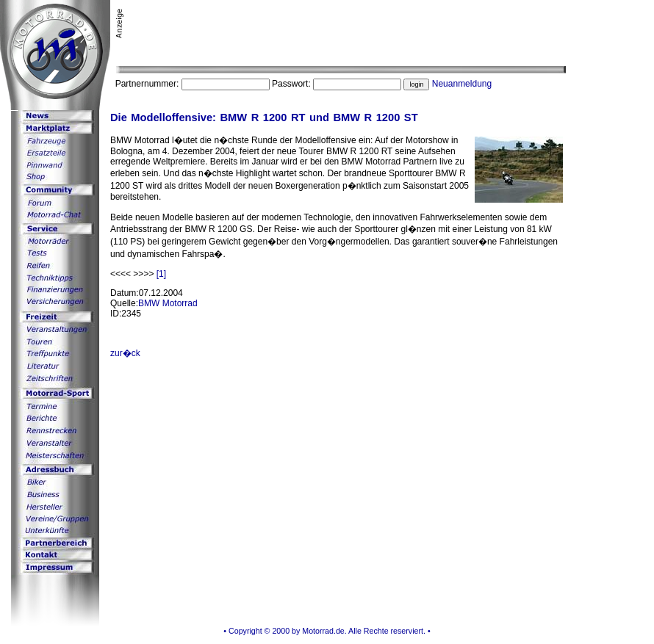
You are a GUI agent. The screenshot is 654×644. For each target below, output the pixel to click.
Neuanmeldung (462, 84)
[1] (161, 274)
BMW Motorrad (168, 303)
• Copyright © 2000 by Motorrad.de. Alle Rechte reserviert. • (327, 631)
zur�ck (125, 353)
